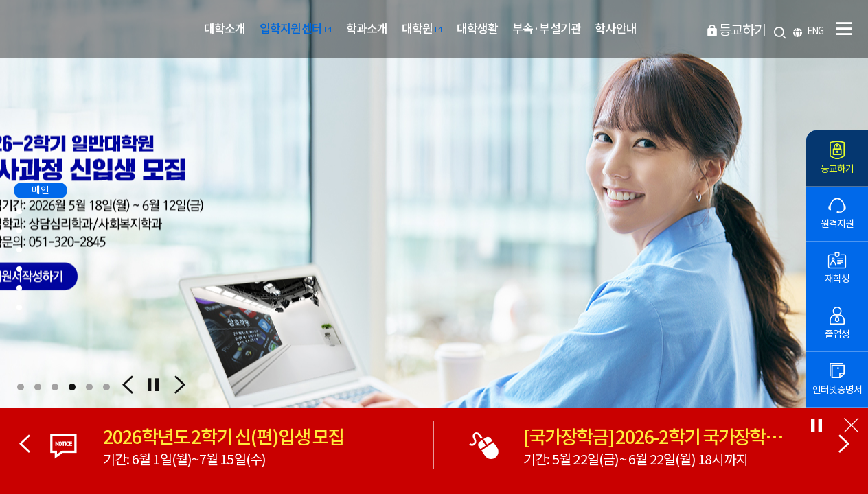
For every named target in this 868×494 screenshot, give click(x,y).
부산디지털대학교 (84, 29)
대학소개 (225, 29)
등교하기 (742, 30)
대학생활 (478, 29)
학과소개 (367, 29)
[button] (21, 387)
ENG (815, 31)
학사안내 (616, 29)
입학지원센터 (296, 29)
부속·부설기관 (547, 29)
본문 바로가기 (0, 0)
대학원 (422, 29)
